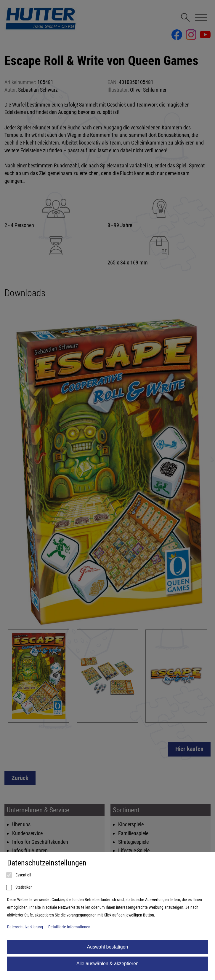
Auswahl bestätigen (108, 947)
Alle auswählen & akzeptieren (107, 964)
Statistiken (20, 888)
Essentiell (19, 875)
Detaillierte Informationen (69, 927)
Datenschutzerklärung (25, 927)
